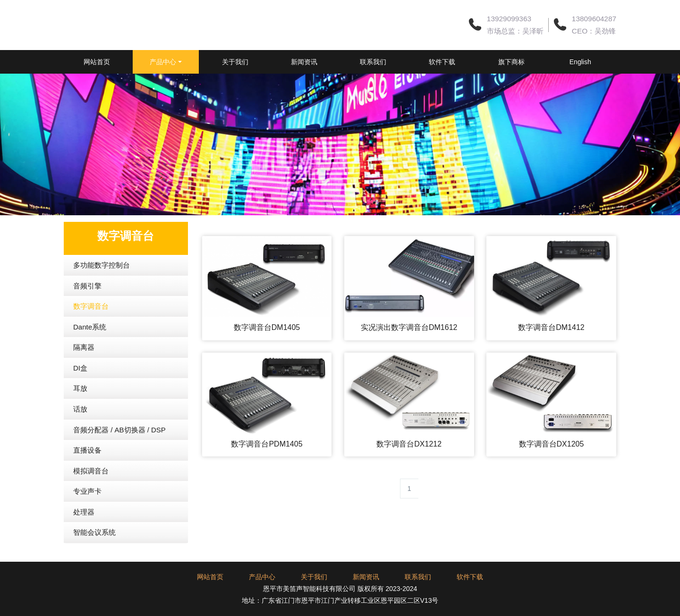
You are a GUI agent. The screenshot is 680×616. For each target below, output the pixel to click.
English (106, 85)
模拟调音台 (91, 494)
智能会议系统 (94, 556)
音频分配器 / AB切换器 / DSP (119, 453)
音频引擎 (87, 309)
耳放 (80, 412)
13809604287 (594, 19)
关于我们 (257, 62)
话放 (80, 433)
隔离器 (84, 371)
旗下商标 (560, 62)
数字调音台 (91, 330)
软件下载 (484, 62)
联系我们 (408, 62)
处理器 (84, 536)
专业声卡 (87, 515)
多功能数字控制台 (102, 289)
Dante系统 (90, 350)
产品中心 (179, 62)
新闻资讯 (333, 62)
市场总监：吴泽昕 (515, 31)
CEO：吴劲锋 (594, 31)
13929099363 (509, 19)
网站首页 (106, 62)
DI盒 (80, 392)
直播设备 (87, 474)
